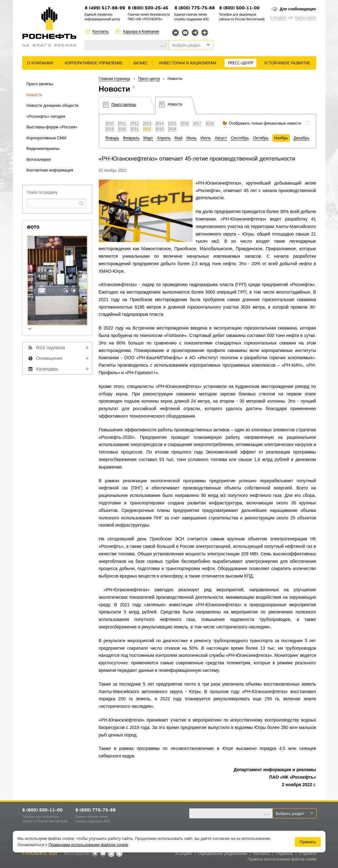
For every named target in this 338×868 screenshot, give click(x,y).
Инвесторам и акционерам (188, 63)
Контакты (101, 32)
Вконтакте (176, 33)
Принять (308, 842)
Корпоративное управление (94, 63)
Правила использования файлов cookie (282, 859)
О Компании (40, 63)
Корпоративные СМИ (46, 138)
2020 (122, 129)
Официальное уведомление (223, 854)
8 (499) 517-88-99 (105, 8)
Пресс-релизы (40, 84)
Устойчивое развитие (287, 63)
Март (148, 138)
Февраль (131, 138)
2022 (147, 129)
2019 (110, 129)
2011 (122, 123)
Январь (112, 138)
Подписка (284, 854)
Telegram (195, 33)
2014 (160, 123)
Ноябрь (281, 138)
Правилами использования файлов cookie (88, 845)
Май (178, 138)
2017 (197, 123)
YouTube (185, 33)
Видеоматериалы (43, 149)
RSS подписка (51, 348)
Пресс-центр (241, 63)
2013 (147, 123)
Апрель (164, 138)
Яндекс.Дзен (205, 33)
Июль (206, 138)
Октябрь (261, 138)
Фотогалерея (39, 159)
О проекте (308, 854)
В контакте (95, 854)
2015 (172, 123)
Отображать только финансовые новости (265, 123)
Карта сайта (306, 18)
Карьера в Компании (141, 32)
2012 (135, 123)
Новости (34, 95)
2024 (172, 129)
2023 (160, 129)
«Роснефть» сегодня (46, 116)
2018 (210, 123)
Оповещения (49, 358)
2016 (185, 123)
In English (278, 18)
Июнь (192, 138)
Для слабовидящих (298, 9)
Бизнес (141, 63)
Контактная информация (50, 170)
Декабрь (302, 138)
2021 (135, 129)
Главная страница (115, 79)
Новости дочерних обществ (53, 105)
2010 (110, 123)
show (32, 330)
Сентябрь (240, 138)
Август (221, 138)
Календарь (47, 369)
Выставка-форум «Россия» (52, 127)
